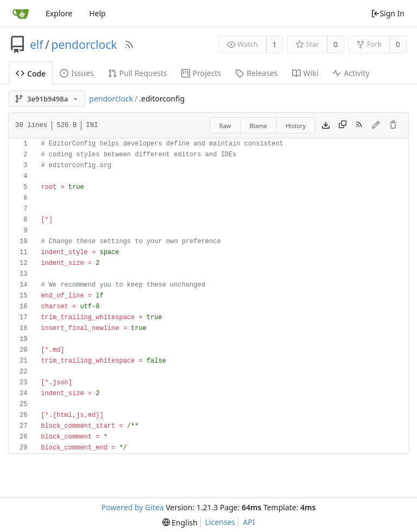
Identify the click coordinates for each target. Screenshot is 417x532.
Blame (258, 126)
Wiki (305, 73)
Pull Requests (138, 73)
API (249, 522)
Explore (59, 13)
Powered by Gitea (133, 507)
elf (37, 45)
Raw (225, 126)
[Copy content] (343, 125)
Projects (201, 73)
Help (97, 13)
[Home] (21, 14)
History (296, 126)
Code (31, 74)
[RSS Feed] (129, 45)
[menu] (180, 522)
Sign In (388, 13)
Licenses (220, 522)
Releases (256, 73)
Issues (77, 73)
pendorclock (84, 45)
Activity (351, 73)
